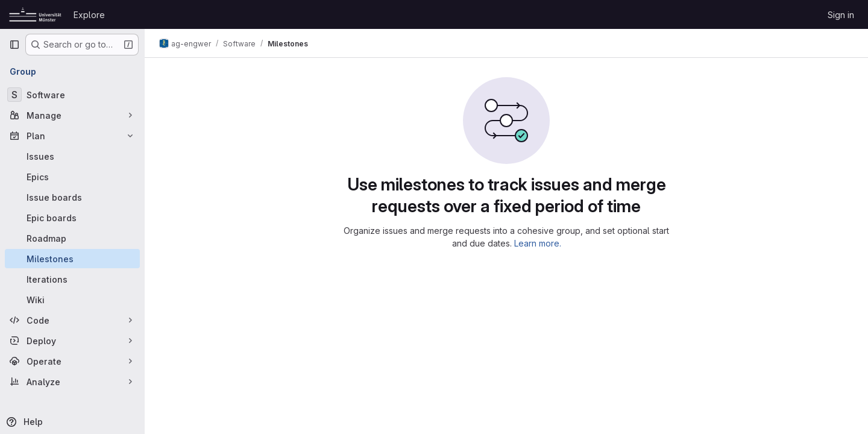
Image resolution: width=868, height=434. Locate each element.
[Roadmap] (72, 238)
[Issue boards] (72, 197)
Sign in (841, 15)
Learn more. (538, 243)
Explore (89, 15)
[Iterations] (72, 279)
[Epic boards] (72, 218)
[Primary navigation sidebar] (14, 45)
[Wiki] (72, 300)
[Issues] (72, 156)
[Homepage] (35, 14)
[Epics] (72, 177)
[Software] (72, 95)
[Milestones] (72, 259)
